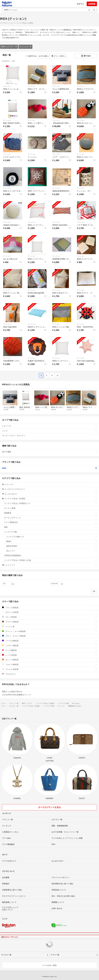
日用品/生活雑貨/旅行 (51, 555)
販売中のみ (31, 56)
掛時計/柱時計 (52, 546)
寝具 (51, 527)
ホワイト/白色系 (49, 612)
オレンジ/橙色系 (49, 660)
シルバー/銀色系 (49, 664)
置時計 (52, 541)
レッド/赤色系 (49, 655)
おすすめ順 (44, 56)
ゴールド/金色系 (49, 669)
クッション (25, 47)
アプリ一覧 (55, 955)
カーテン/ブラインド (51, 518)
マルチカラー (49, 674)
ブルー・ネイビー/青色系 (49, 636)
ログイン (80, 4)
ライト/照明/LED (51, 522)
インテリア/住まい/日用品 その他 (51, 560)
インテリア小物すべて (52, 537)
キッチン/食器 (51, 508)
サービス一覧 (6, 955)
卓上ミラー (52, 551)
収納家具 (51, 513)
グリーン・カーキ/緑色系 (49, 631)
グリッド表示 (58, 56)
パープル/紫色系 (49, 641)
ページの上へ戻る (49, 965)
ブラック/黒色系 (49, 608)
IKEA (49, 468)
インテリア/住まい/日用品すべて (51, 503)
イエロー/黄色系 (49, 645)
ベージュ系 (49, 626)
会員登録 (92, 4)
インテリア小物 (51, 532)
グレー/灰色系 (49, 617)
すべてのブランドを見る (49, 807)
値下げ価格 (49, 452)
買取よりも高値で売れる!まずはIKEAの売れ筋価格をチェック (49, 693)
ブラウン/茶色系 (49, 622)
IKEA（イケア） (9, 47)
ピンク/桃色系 (49, 650)
